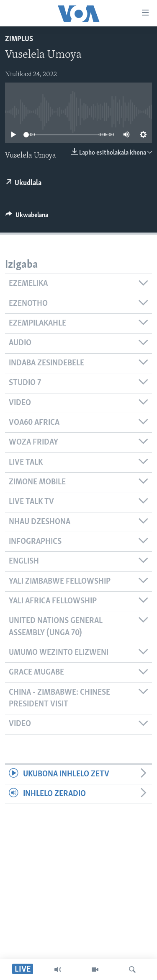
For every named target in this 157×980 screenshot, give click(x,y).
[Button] (27, 217)
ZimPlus (19, 39)
